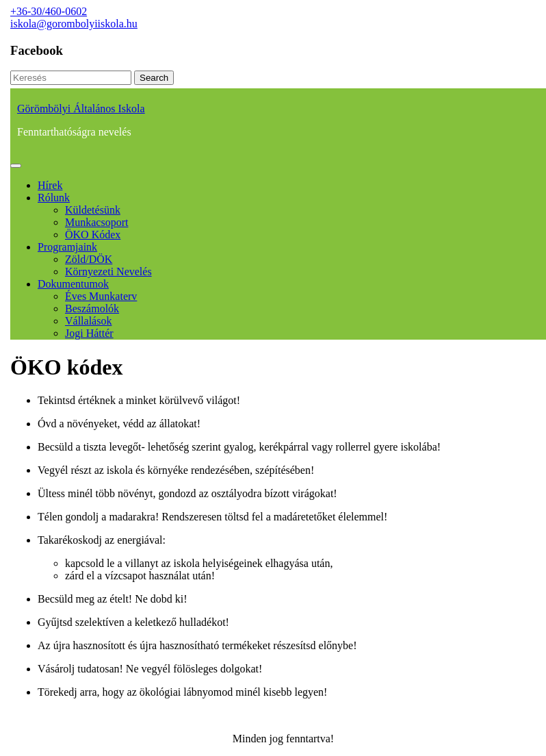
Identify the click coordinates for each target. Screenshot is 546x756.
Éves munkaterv (101, 296)
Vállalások (88, 321)
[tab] (16, 166)
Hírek (50, 185)
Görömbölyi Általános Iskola (81, 109)
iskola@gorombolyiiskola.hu (74, 24)
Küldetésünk (93, 210)
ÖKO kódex (93, 235)
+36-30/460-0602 (49, 11)
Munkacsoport (96, 222)
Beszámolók (92, 308)
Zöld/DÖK (89, 259)
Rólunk (54, 198)
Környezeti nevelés (108, 272)
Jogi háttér (89, 333)
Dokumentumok (73, 284)
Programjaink (67, 247)
